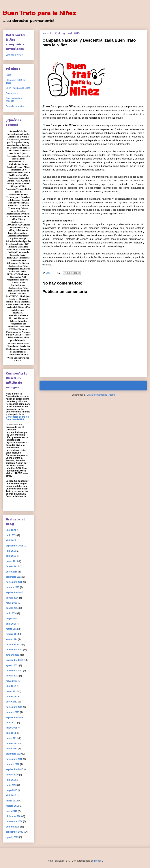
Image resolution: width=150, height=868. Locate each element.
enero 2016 (12, 572)
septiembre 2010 (14, 769)
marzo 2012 (12, 691)
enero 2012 (12, 702)
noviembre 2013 (14, 650)
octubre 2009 (13, 827)
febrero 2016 (12, 566)
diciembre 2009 (14, 816)
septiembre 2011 (14, 717)
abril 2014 (11, 624)
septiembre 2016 (14, 546)
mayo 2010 (11, 790)
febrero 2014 (12, 634)
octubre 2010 (13, 764)
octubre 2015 (13, 587)
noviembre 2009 (14, 821)
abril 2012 (11, 686)
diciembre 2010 (14, 754)
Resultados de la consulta (14, 100)
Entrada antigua (134, 385)
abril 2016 (11, 556)
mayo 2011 (11, 728)
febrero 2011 (12, 744)
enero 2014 (12, 639)
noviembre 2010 (14, 759)
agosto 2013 (12, 665)
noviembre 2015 (14, 582)
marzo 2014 (12, 629)
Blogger (98, 861)
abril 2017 (11, 540)
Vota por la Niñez (14, 55)
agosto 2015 (12, 598)
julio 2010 (11, 780)
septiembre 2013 (14, 660)
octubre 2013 (13, 655)
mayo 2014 (11, 619)
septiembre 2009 (14, 832)
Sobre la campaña (15, 106)
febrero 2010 (12, 806)
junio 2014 (11, 613)
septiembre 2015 (14, 592)
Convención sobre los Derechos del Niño (17, 418)
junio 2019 (11, 535)
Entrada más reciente (56, 385)
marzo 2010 (12, 801)
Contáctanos (12, 93)
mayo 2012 (11, 681)
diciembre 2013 (14, 645)
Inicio (97, 385)
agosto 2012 (12, 676)
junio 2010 (11, 785)
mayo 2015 (11, 603)
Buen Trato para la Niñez (39, 13)
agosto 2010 (12, 775)
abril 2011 (11, 733)
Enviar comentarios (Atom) (101, 395)
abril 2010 (11, 795)
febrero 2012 (12, 697)
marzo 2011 (12, 738)
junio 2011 (11, 723)
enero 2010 (12, 811)
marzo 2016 (12, 561)
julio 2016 (11, 551)
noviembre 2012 (14, 671)
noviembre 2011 (14, 707)
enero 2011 (12, 749)
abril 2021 (11, 530)
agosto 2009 (12, 837)
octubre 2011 (13, 712)
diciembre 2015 (14, 577)
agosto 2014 (12, 608)
